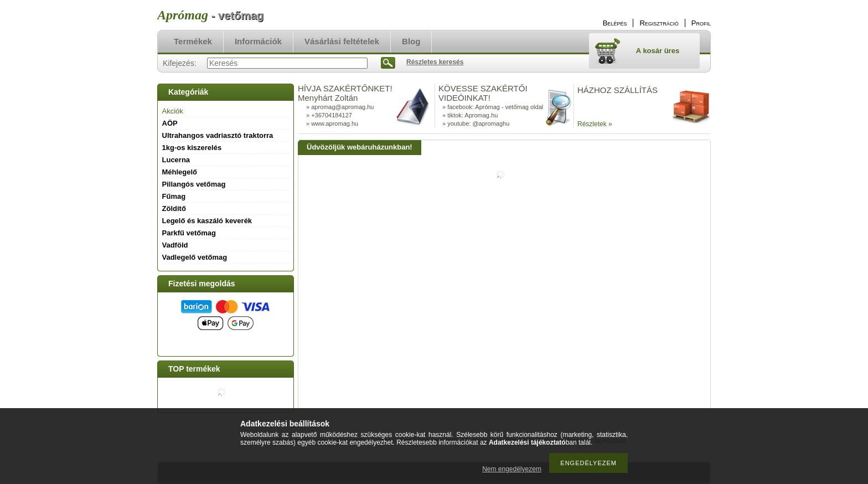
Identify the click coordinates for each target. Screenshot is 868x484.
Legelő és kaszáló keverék (207, 221)
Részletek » (595, 124)
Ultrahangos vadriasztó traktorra (218, 135)
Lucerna (176, 160)
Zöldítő (174, 208)
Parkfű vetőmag (189, 233)
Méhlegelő (180, 172)
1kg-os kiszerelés (192, 148)
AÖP (170, 123)
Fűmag (174, 196)
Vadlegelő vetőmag (195, 257)
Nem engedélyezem (512, 469)
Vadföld (175, 245)
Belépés (615, 23)
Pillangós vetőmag (194, 184)
